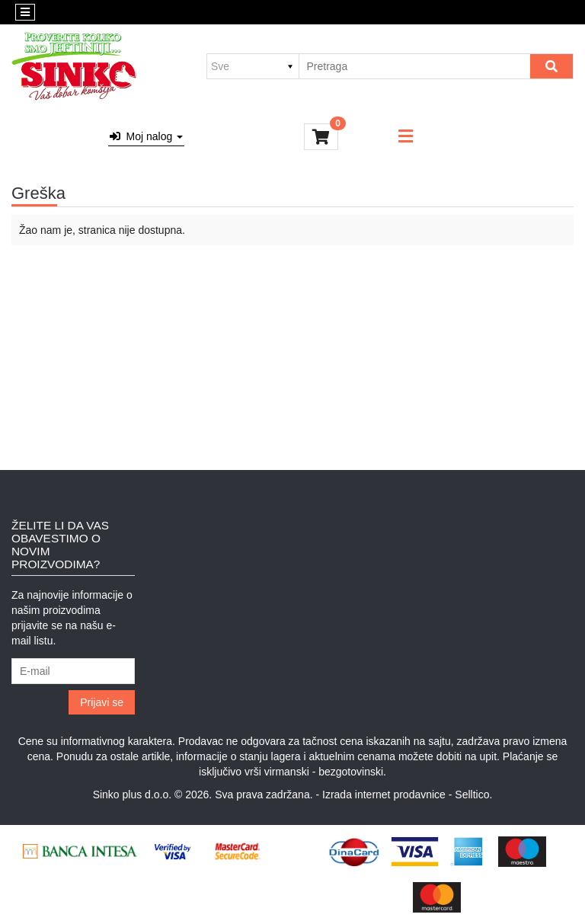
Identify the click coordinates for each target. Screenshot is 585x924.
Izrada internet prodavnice (384, 795)
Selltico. (473, 795)
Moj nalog (146, 136)
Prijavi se (102, 702)
